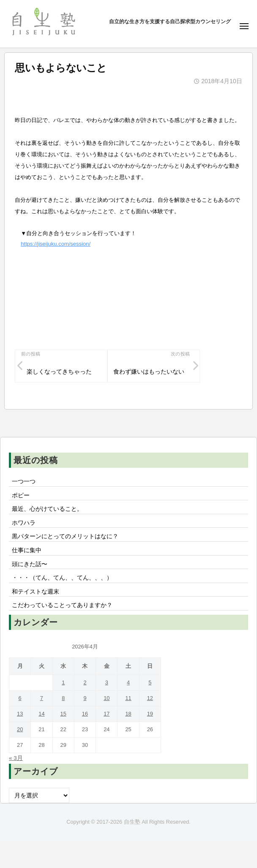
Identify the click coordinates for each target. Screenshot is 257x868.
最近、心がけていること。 (47, 509)
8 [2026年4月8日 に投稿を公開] (63, 698)
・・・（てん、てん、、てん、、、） (62, 578)
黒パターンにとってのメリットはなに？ (65, 536)
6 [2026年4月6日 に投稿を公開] (20, 698)
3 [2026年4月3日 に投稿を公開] (107, 682)
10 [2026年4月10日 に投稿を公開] (107, 698)
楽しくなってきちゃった (59, 372)
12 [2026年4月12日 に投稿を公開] (150, 698)
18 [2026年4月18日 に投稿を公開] (128, 714)
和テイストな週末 (36, 592)
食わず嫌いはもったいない (149, 372)
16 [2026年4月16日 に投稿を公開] (85, 714)
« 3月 (16, 758)
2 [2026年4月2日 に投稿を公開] (85, 682)
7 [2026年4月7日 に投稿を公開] (42, 698)
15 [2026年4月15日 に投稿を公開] (63, 714)
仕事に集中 (27, 550)
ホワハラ (24, 523)
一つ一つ (24, 481)
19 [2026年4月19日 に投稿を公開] (150, 714)
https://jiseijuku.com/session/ (56, 244)
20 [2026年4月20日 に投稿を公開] (20, 729)
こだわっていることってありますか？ (62, 605)
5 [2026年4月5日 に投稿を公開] (150, 682)
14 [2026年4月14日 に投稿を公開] (41, 714)
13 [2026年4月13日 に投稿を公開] (20, 714)
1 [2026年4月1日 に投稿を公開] (63, 682)
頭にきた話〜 (30, 564)
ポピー (21, 495)
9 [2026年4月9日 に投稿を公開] (85, 698)
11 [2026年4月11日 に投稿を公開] (128, 698)
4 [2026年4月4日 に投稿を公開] (128, 682)
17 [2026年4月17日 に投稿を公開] (107, 714)
